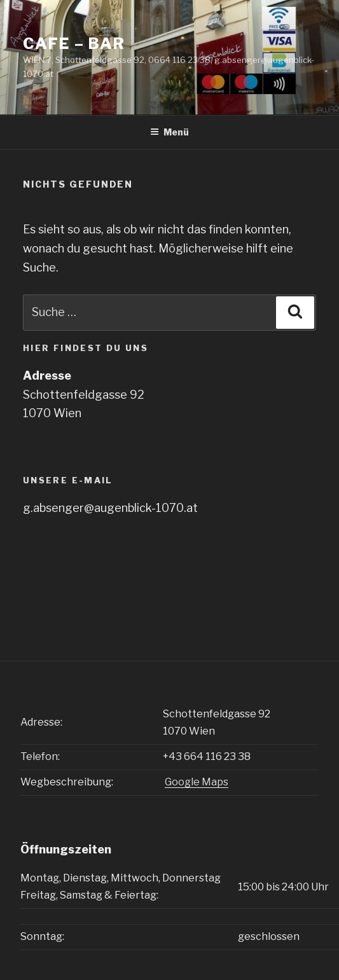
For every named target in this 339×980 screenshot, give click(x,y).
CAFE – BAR (74, 44)
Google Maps (197, 782)
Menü (169, 132)
